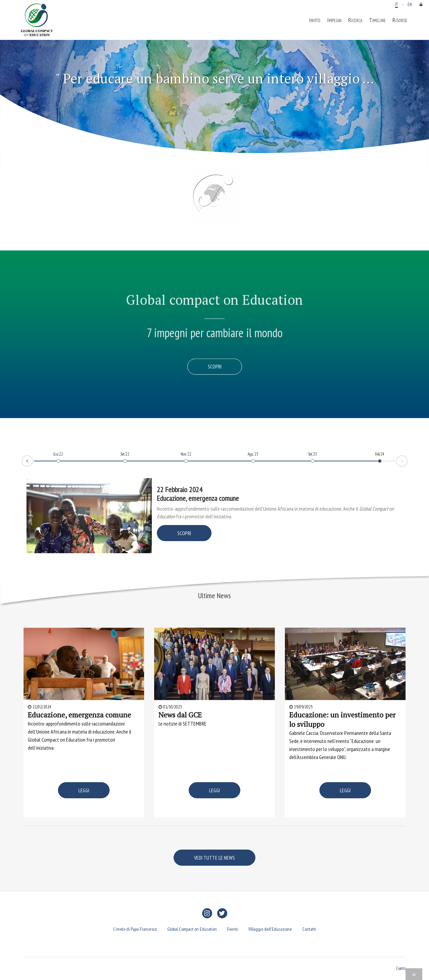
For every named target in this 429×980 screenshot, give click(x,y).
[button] (32, 101)
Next (407, 459)
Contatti (309, 929)
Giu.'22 (58, 454)
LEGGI (84, 790)
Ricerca (355, 20)
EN (410, 4)
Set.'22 (125, 454)
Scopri (215, 367)
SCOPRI (184, 533)
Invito (315, 20)
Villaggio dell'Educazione (270, 929)
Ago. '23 (253, 454)
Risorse (400, 20)
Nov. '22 (186, 454)
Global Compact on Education (192, 929)
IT (396, 4)
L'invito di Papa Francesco (135, 929)
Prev (22, 463)
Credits (401, 968)
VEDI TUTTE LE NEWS (214, 858)
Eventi (233, 929)
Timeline (377, 20)
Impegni (334, 20)
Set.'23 (313, 454)
